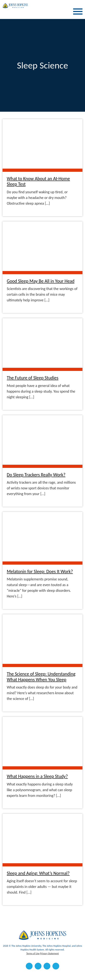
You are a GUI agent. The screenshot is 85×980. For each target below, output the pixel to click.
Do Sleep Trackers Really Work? (36, 475)
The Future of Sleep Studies (33, 378)
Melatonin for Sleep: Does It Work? (40, 572)
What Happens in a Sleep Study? (37, 776)
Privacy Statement (49, 953)
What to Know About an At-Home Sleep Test (38, 181)
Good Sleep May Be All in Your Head (41, 281)
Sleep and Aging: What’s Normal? (38, 873)
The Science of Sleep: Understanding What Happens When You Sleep (41, 677)
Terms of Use (33, 953)
